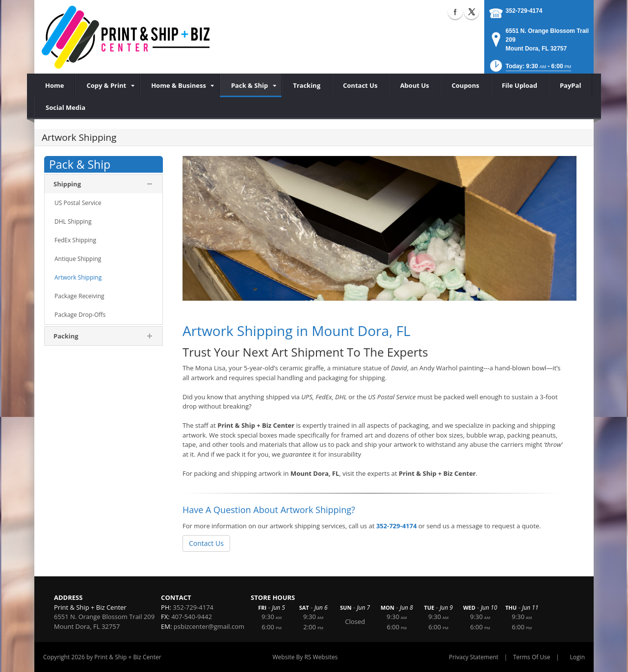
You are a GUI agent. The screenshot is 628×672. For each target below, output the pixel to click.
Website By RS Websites (305, 657)
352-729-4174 (524, 11)
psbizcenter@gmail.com (209, 626)
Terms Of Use (532, 657)
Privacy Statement (474, 657)
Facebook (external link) (455, 12)
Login (577, 657)
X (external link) (471, 12)
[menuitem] (107, 85)
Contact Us (206, 543)
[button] (530, 69)
